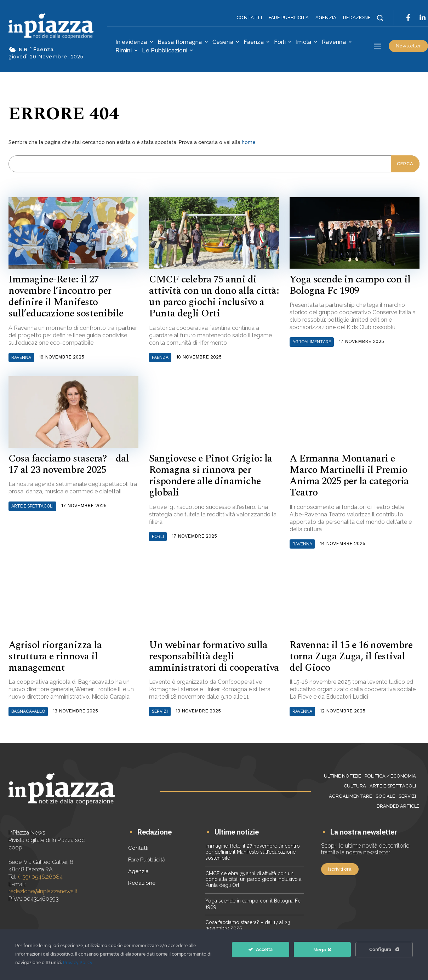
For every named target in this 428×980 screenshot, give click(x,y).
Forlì (158, 537)
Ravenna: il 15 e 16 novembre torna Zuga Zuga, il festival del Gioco (351, 656)
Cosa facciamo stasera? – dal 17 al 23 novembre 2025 (69, 464)
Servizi (160, 711)
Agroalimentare (312, 342)
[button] (380, 18)
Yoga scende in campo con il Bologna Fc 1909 (350, 285)
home (249, 142)
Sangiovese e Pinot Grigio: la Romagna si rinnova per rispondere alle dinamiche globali (211, 476)
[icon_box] (150, 833)
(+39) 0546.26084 (40, 877)
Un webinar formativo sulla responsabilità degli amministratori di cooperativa (214, 656)
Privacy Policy (78, 963)
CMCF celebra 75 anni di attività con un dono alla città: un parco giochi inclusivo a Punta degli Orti (214, 297)
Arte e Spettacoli (32, 506)
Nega (322, 950)
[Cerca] (405, 164)
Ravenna (21, 357)
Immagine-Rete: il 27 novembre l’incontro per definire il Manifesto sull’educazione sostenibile (66, 297)
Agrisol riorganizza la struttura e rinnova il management (55, 656)
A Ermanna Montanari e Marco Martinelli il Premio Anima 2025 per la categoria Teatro (349, 476)
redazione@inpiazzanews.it (43, 892)
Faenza (160, 357)
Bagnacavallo (28, 711)
